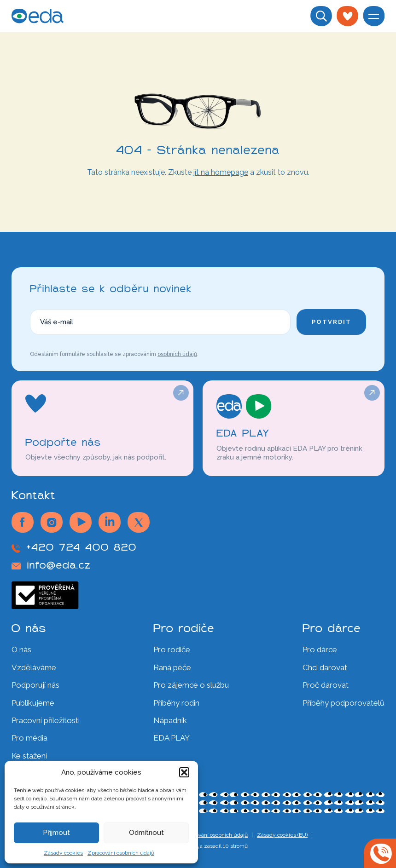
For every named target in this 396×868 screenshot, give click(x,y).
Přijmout (56, 833)
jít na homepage (221, 172)
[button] (184, 772)
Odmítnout (146, 833)
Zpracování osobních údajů (121, 853)
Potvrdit (332, 322)
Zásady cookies (63, 853)
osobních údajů (177, 354)
